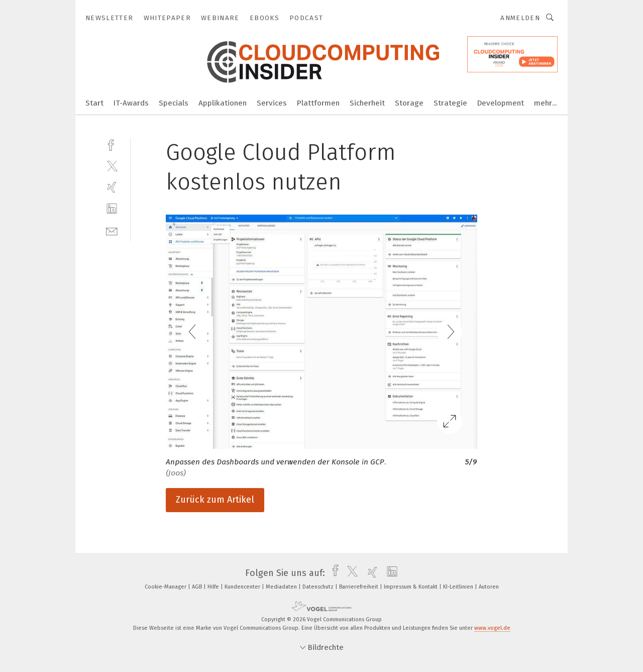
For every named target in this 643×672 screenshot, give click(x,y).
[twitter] (112, 166)
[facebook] (112, 144)
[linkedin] (112, 209)
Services (272, 103)
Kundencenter (243, 587)
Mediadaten (282, 587)
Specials (174, 103)
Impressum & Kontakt (411, 587)
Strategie (450, 103)
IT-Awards (131, 103)
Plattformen (318, 103)
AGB (198, 587)
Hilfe (214, 587)
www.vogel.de (492, 628)
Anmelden (520, 18)
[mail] (112, 230)
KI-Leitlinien (459, 587)
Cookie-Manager (166, 587)
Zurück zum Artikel (215, 500)
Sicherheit (367, 103)
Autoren (489, 587)
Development (501, 103)
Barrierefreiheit (359, 587)
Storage (409, 103)
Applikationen (223, 103)
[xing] (112, 187)
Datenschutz (319, 587)
